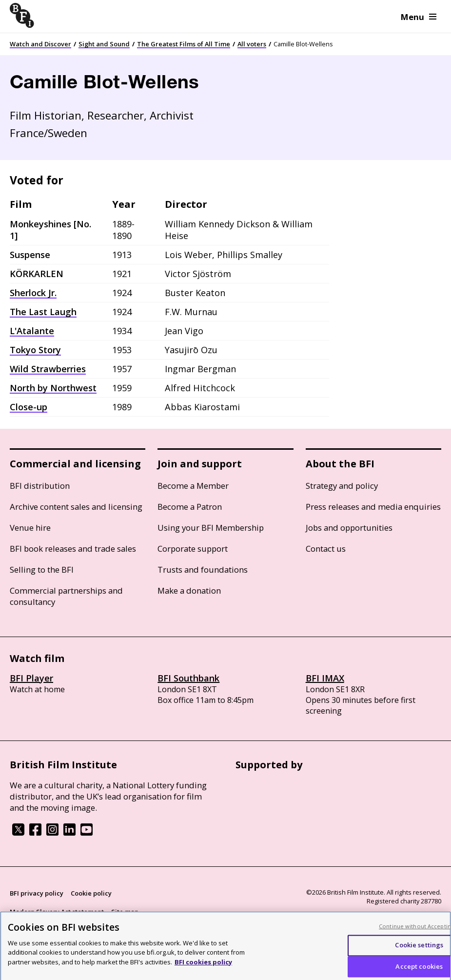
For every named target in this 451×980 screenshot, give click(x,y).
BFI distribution (40, 486)
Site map (125, 912)
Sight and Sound (104, 44)
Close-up (29, 407)
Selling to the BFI (42, 570)
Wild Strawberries (48, 369)
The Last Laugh (43, 312)
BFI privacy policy (37, 893)
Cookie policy (91, 893)
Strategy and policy (342, 486)
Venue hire (30, 528)
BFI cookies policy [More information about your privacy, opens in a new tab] (203, 968)
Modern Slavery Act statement (57, 912)
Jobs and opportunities (349, 528)
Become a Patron (190, 507)
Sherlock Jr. (33, 293)
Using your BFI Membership (211, 528)
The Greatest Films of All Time (184, 44)
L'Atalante (32, 331)
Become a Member (193, 486)
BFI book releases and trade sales (73, 549)
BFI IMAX (325, 678)
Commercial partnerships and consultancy (66, 596)
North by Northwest (53, 388)
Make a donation (189, 590)
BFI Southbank (188, 678)
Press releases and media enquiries (373, 507)
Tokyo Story (35, 350)
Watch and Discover (40, 44)
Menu (419, 17)
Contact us (326, 549)
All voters (252, 44)
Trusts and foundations (203, 570)
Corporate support (193, 549)
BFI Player (31, 678)
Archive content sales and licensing (76, 507)
